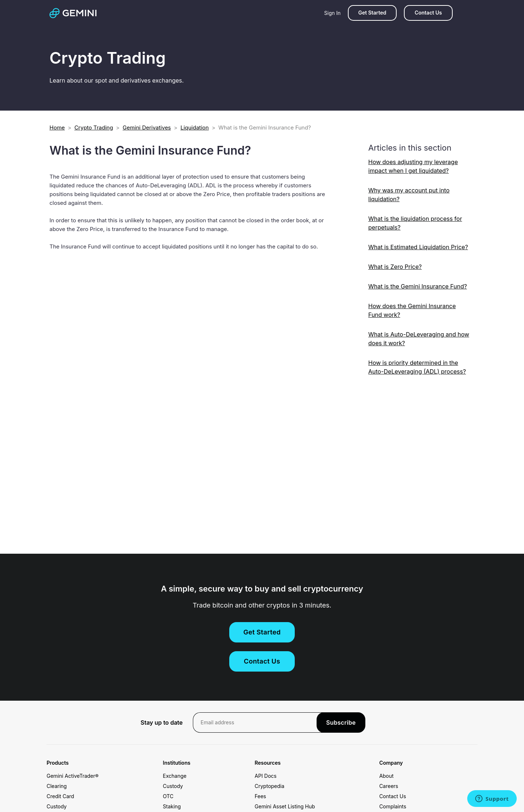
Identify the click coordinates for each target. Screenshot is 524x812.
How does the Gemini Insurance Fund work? (412, 310)
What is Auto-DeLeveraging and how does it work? (419, 339)
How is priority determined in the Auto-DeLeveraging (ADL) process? (417, 367)
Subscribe (341, 723)
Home (57, 128)
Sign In (332, 13)
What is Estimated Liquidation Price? (418, 247)
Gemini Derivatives (147, 128)
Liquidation (195, 128)
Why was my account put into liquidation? (409, 195)
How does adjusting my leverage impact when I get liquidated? (413, 166)
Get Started (372, 13)
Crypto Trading (94, 128)
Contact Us (428, 13)
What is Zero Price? (395, 267)
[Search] (467, 13)
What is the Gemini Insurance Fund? (418, 286)
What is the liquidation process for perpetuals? (415, 223)
